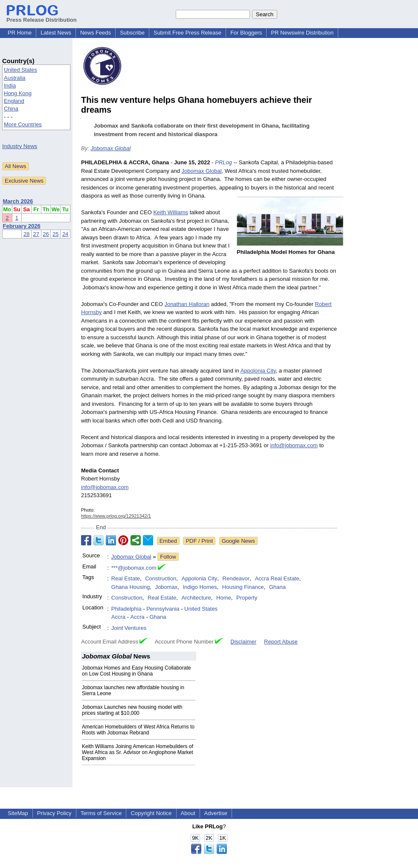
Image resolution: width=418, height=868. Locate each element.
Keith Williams (171, 212)
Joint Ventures (129, 628)
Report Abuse (281, 642)
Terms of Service (101, 813)
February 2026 (22, 226)
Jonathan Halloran (187, 304)
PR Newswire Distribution (302, 33)
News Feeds (96, 33)
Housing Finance (243, 587)
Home (224, 598)
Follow (168, 557)
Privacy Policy (54, 813)
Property (247, 598)
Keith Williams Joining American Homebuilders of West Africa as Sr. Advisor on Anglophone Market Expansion (138, 752)
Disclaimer (243, 642)
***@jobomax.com (134, 568)
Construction (161, 578)
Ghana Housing (131, 587)
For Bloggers (246, 33)
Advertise (216, 813)
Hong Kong (18, 93)
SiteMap (18, 813)
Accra (118, 617)
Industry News (20, 146)
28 (26, 234)
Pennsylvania (163, 609)
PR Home (20, 33)
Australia (15, 78)
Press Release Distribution (42, 17)
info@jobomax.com (294, 445)
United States (20, 70)
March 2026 (18, 201)
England (14, 101)
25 (55, 234)
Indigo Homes (200, 587)
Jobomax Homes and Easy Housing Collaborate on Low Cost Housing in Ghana (136, 671)
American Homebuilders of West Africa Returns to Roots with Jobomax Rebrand (138, 730)
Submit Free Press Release (187, 33)
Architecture (196, 598)
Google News (238, 541)
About (188, 813)
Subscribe (132, 33)
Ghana (277, 587)
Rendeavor (236, 578)
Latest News (56, 33)
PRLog (224, 162)
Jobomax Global (110, 148)
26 (46, 234)
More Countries (23, 124)
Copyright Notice (151, 813)
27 (36, 234)
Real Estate (126, 578)
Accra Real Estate (277, 578)
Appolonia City (258, 371)
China (11, 109)
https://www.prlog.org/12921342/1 (116, 516)
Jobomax (166, 587)
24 (65, 234)
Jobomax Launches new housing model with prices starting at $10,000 (132, 710)
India (10, 86)
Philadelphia (126, 609)
